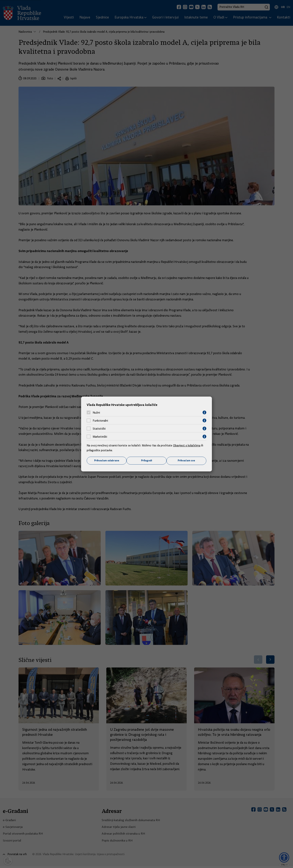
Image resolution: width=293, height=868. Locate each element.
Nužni (96, 412)
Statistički (99, 428)
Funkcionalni (100, 420)
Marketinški (100, 437)
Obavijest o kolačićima (187, 445)
